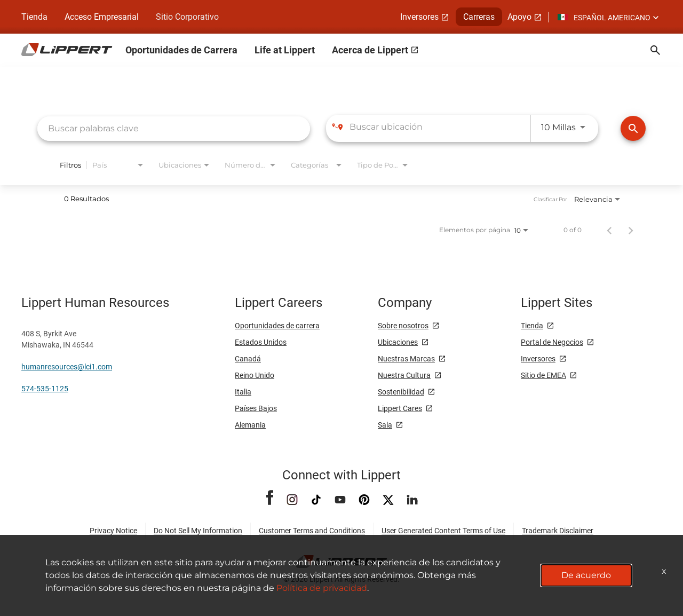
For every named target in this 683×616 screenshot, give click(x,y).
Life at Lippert (285, 50)
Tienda (34, 17)
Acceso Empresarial (102, 17)
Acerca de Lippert (370, 50)
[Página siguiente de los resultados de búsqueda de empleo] (631, 230)
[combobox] (174, 128)
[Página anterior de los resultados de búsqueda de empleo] (609, 230)
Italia (243, 392)
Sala (385, 425)
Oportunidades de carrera (277, 326)
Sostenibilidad (401, 392)
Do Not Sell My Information (198, 531)
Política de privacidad (322, 588)
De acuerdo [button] (586, 575)
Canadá (248, 359)
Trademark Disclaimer (558, 531)
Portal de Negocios (552, 342)
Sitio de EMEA (543, 375)
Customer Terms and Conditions (312, 531)
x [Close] (664, 571)
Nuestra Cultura (404, 375)
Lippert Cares (400, 408)
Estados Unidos (261, 342)
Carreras (479, 17)
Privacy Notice (113, 531)
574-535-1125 (45, 389)
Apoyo (519, 17)
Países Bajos (256, 408)
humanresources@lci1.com (67, 367)
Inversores (419, 17)
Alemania (250, 425)
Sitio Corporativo (187, 17)
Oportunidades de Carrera (181, 50)
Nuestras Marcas (406, 359)
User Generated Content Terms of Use (443, 531)
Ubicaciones (398, 342)
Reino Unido (255, 375)
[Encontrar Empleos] (633, 128)
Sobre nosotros (403, 326)
